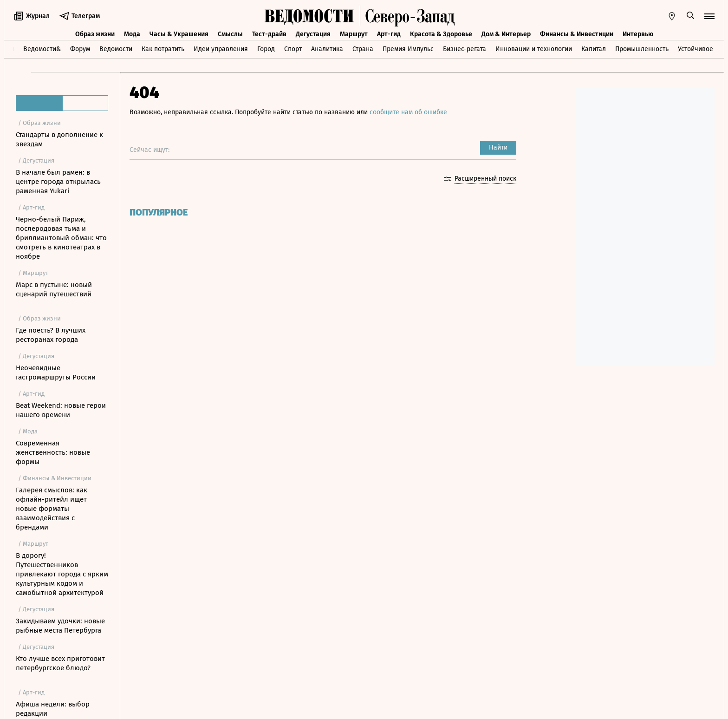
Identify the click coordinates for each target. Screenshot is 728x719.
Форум (80, 49)
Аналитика (327, 49)
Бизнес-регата (465, 49)
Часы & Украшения (179, 34)
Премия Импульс (408, 49)
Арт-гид (389, 34)
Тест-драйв (269, 34)
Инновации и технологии (534, 49)
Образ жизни (95, 34)
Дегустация (313, 34)
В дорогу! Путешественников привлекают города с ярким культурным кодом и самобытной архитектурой (62, 574)
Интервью (638, 34)
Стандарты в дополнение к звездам (59, 139)
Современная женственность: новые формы (53, 452)
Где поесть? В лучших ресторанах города (51, 335)
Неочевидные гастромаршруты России (56, 373)
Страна (363, 49)
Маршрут (354, 34)
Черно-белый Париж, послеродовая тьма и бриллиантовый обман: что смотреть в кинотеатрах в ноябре (61, 238)
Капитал (594, 49)
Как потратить (163, 49)
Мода (132, 34)
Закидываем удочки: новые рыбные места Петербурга (60, 626)
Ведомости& (42, 49)
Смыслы (230, 34)
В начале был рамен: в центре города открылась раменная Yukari (58, 182)
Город (266, 49)
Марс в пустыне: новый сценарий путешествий (54, 289)
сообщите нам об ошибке (408, 112)
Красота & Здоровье (441, 34)
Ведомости (116, 49)
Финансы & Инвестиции (577, 34)
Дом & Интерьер (506, 34)
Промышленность (642, 49)
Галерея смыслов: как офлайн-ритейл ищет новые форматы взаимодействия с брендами (52, 509)
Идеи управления (221, 49)
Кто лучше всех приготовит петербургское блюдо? (60, 663)
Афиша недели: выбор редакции (53, 709)
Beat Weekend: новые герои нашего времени (61, 410)
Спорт (293, 49)
